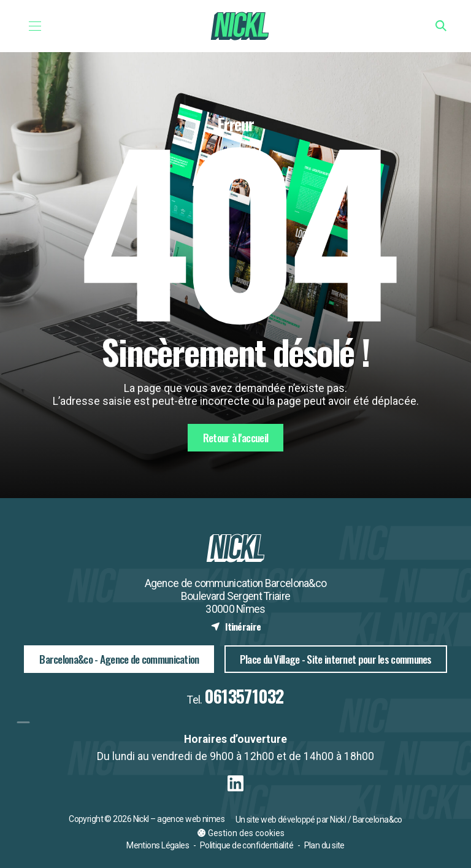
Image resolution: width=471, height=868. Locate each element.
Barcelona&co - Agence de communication (119, 659)
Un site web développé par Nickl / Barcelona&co (319, 820)
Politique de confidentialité (247, 845)
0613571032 (244, 696)
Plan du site (324, 845)
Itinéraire (236, 626)
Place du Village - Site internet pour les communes (336, 659)
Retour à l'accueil (235, 437)
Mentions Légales (158, 845)
